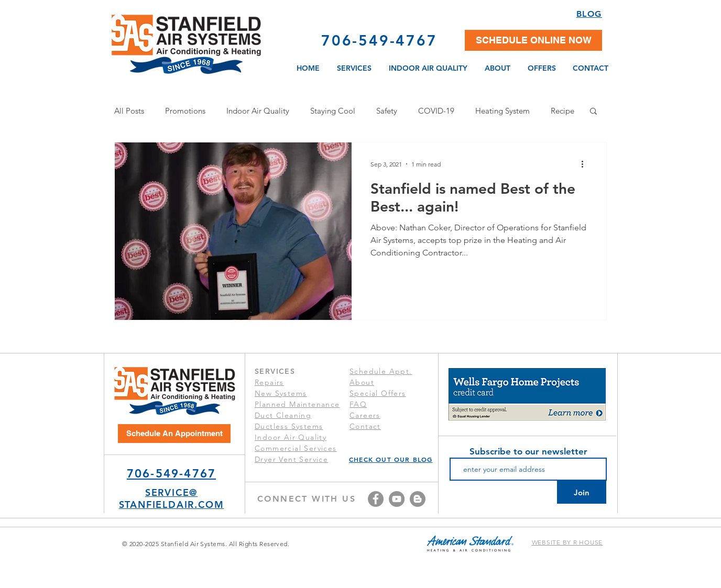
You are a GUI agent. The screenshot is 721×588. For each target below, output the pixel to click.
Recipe (562, 111)
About (362, 382)
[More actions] (586, 164)
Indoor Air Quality (258, 111)
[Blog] (418, 499)
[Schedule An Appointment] (174, 434)
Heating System (502, 111)
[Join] (582, 492)
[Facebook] (376, 499)
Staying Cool (333, 111)
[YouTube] (397, 499)
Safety (387, 111)
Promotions (185, 111)
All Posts (129, 111)
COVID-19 (436, 111)
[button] (533, 40)
